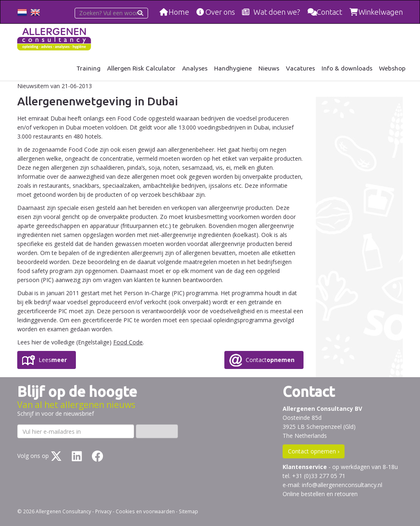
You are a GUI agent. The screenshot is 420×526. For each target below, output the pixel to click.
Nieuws (269, 68)
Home (179, 12)
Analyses (195, 68)
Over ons (220, 12)
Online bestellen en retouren (320, 494)
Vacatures (300, 68)
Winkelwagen (381, 12)
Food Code (128, 342)
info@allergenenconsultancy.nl (342, 485)
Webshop (392, 68)
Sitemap (188, 511)
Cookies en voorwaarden (145, 511)
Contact (329, 12)
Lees (53, 360)
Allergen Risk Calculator (141, 68)
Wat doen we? (277, 12)
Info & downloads (347, 68)
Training (88, 68)
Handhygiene (233, 68)
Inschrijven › (157, 431)
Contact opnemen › (314, 451)
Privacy (103, 511)
